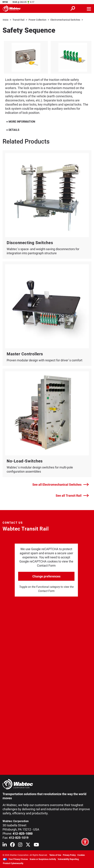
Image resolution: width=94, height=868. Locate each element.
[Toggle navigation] (89, 8)
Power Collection (37, 20)
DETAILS (13, 130)
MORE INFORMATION (21, 121)
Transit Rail (18, 20)
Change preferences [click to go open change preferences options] (46, 576)
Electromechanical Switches (65, 20)
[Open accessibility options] (85, 842)
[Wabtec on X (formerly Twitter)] (28, 845)
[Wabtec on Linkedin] (5, 845)
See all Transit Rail (72, 495)
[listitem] (26, 57)
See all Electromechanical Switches (61, 484)
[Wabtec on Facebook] (12, 845)
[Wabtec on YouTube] (36, 845)
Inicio (6, 20)
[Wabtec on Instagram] (20, 845)
